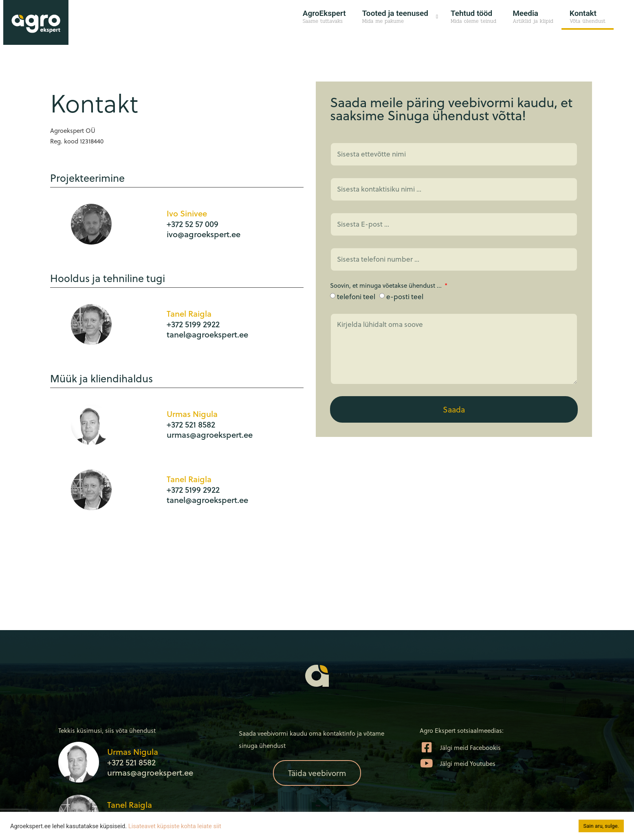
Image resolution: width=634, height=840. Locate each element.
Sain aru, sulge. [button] (601, 826)
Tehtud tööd (473, 17)
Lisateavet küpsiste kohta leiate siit (175, 826)
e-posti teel (405, 297)
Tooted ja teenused (395, 17)
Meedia (533, 17)
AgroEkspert (324, 17)
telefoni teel (356, 297)
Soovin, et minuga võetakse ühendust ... (387, 286)
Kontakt (588, 17)
